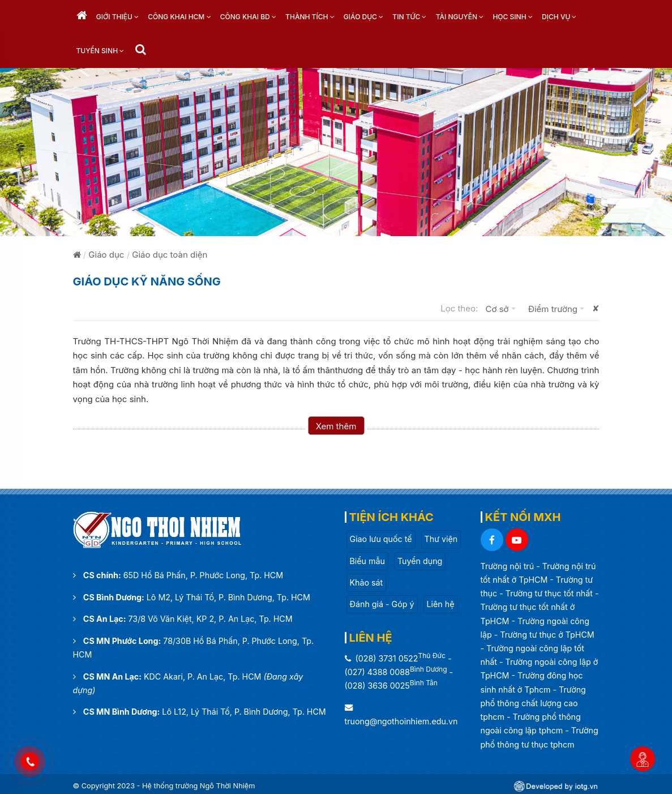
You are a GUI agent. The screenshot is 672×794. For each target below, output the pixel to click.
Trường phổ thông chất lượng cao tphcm (533, 703)
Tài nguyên (460, 17)
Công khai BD (248, 17)
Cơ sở (503, 308)
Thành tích (310, 17)
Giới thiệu (117, 17)
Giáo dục (363, 17)
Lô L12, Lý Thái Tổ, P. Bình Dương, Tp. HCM (244, 712)
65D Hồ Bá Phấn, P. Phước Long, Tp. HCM (203, 575)
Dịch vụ (559, 17)
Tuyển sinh (100, 51)
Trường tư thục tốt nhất (550, 593)
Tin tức (409, 17)
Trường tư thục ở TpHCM (547, 635)
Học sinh (512, 17)
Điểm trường (559, 308)
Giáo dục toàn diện (170, 255)
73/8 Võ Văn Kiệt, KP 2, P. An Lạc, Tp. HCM (211, 619)
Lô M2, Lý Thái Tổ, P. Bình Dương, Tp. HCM (228, 597)
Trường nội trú (509, 566)
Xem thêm (336, 426)
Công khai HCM (179, 17)
